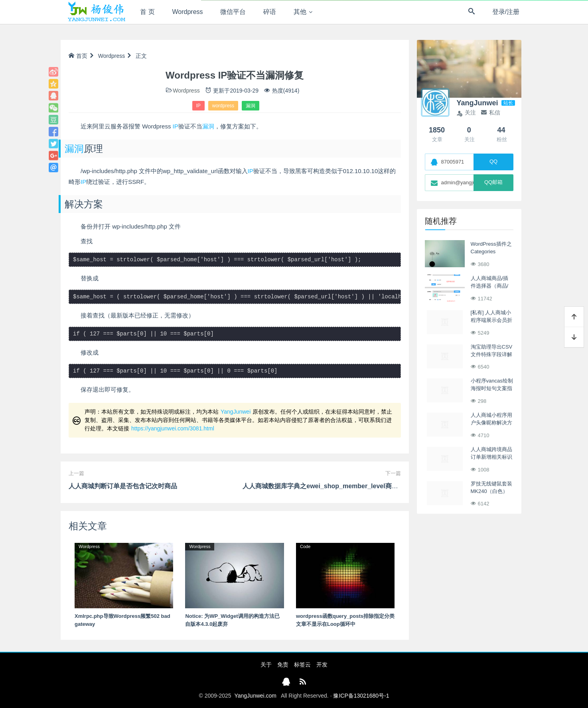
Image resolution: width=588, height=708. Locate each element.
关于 (266, 665)
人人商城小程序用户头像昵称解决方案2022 (491, 423)
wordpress (223, 106)
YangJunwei (236, 412)
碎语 (270, 12)
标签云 (302, 665)
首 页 (147, 12)
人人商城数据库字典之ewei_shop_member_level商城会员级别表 (336, 486)
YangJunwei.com (255, 696)
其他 (300, 12)
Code (305, 546)
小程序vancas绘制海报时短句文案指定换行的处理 (492, 389)
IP (198, 106)
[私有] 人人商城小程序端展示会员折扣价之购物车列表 (491, 320)
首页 (78, 56)
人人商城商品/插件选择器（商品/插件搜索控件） (490, 286)
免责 (283, 665)
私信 (491, 112)
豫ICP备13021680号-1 (361, 696)
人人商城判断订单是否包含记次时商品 (123, 486)
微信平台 (233, 12)
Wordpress (188, 12)
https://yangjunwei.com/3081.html (173, 428)
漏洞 (251, 106)
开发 (322, 665)
